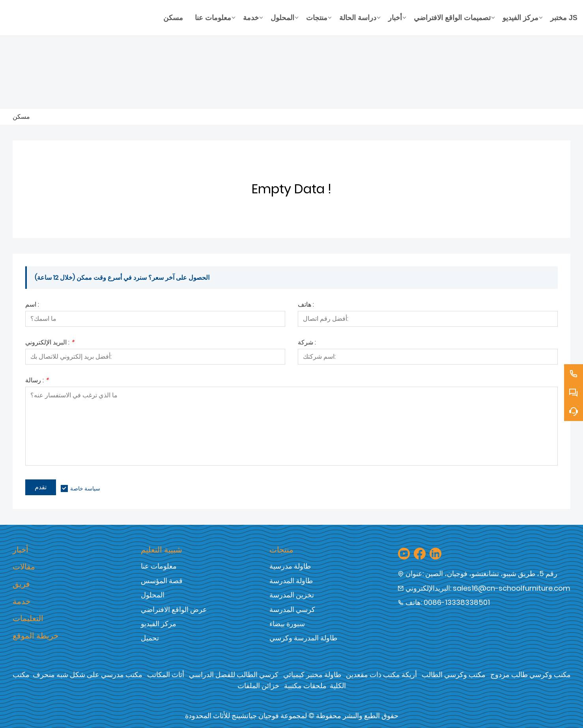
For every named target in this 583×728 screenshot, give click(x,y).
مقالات (24, 567)
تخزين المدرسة (292, 595)
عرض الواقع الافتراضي (174, 609)
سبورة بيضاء (287, 624)
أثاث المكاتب (166, 675)
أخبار (21, 550)
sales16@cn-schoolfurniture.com (512, 588)
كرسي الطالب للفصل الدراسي (234, 675)
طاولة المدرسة (291, 581)
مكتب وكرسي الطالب (454, 675)
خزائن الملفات (258, 686)
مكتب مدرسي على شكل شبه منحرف (88, 675)
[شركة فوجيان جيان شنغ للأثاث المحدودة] (85, 18)
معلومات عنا (159, 566)
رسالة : (37, 381)
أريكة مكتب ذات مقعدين (381, 675)
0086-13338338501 (457, 602)
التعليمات (28, 618)
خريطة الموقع (36, 636)
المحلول (153, 595)
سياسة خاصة (85, 488)
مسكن (21, 117)
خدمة (21, 601)
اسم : (32, 305)
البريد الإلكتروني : (50, 343)
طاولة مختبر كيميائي (312, 675)
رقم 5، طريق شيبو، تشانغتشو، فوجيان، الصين (491, 574)
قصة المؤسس (162, 581)
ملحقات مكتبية (305, 686)
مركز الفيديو (159, 624)
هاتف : (306, 305)
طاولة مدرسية (290, 566)
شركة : (307, 343)
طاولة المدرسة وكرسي (303, 638)
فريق (21, 584)
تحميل (150, 638)
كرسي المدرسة (292, 609)
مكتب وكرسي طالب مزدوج (531, 675)
